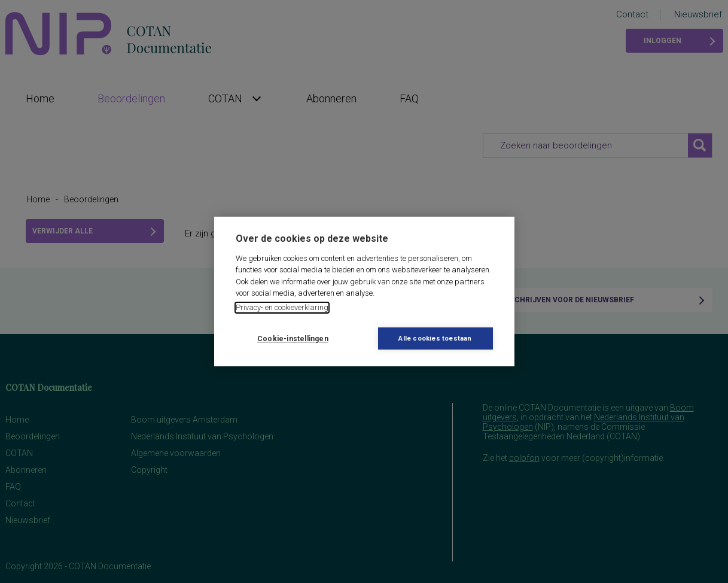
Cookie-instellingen (293, 339)
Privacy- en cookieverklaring (282, 307)
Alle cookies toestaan (435, 338)
